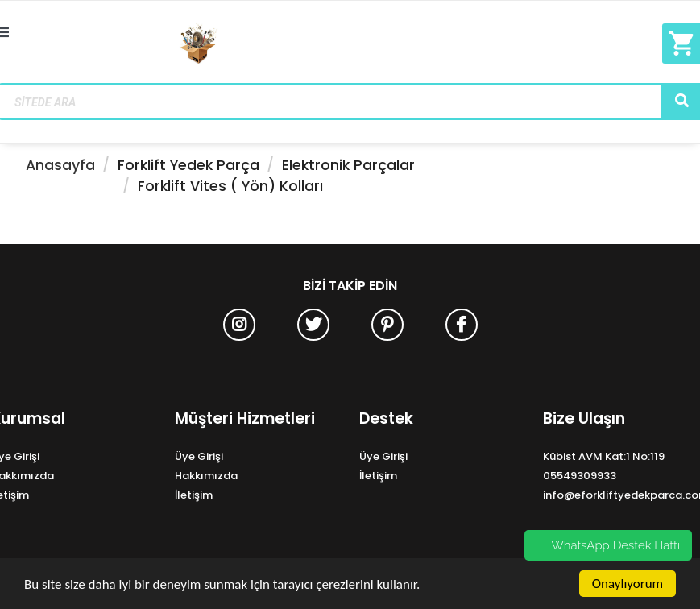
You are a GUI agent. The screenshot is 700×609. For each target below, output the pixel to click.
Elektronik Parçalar (348, 165)
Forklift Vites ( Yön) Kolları (230, 186)
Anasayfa (60, 165)
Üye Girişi (199, 456)
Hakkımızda (206, 476)
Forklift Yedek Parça (188, 165)
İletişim (194, 495)
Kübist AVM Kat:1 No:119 (604, 456)
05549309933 (580, 476)
